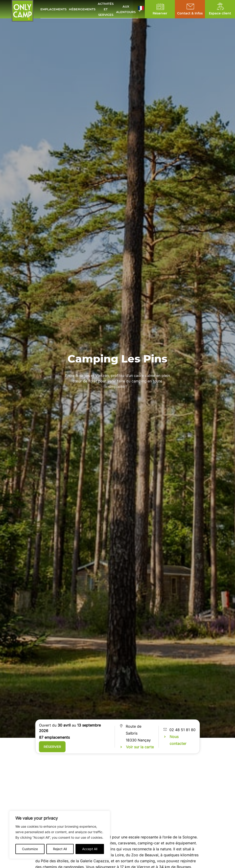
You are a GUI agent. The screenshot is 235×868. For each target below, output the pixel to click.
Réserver (52, 747)
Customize (30, 849)
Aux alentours (126, 9)
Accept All (90, 849)
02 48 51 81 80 (182, 730)
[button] (141, 9)
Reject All (60, 849)
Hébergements (82, 9)
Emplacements (53, 9)
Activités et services (106, 9)
